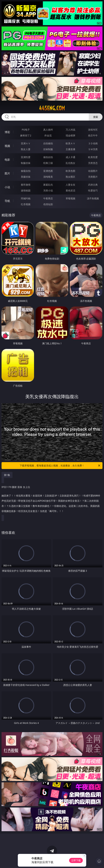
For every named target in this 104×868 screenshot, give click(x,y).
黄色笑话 (70, 190)
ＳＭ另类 (93, 149)
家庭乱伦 (48, 185)
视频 (7, 146)
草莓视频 (70, 198)
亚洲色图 (48, 171)
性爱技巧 (93, 190)
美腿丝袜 (26, 177)
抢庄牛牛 (93, 135)
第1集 (7, 475)
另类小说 (48, 190)
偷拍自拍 (48, 157)
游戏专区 (93, 130)
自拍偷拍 (48, 143)
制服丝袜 (26, 163)
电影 (7, 160)
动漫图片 (93, 171)
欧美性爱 (93, 157)
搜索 (96, 117)
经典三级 (48, 163)
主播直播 (70, 149)
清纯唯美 (48, 177)
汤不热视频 (93, 198)
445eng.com (52, 108)
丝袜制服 (48, 149)
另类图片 (93, 177)
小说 (7, 187)
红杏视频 (26, 204)
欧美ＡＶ (70, 143)
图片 (7, 173)
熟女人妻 (26, 149)
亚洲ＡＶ (26, 143)
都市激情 (26, 185)
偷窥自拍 (26, 171)
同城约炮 (26, 198)
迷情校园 (26, 190)
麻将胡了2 (26, 135)
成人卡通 (70, 157)
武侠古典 (93, 185)
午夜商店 (48, 198)
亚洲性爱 (26, 157)
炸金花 (48, 135)
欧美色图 (70, 171)
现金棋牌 (70, 135)
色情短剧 (48, 204)
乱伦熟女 (70, 163)
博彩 (7, 132)
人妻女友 (70, 185)
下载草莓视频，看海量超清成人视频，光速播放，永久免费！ (60, 466)
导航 (7, 201)
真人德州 (48, 130)
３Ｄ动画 (93, 143)
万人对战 (70, 130)
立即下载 (76, 860)
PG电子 (26, 130)
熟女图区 (70, 177)
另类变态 (93, 163)
